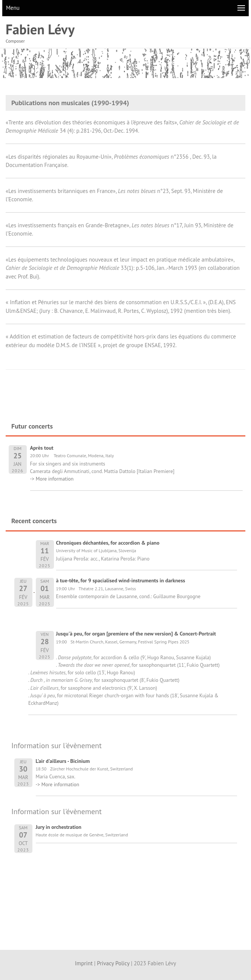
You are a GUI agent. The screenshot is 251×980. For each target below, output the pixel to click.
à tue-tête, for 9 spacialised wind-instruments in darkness (121, 580)
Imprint (84, 963)
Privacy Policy (113, 963)
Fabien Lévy (40, 29)
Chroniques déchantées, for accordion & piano (108, 543)
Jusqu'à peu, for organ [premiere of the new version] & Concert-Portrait (136, 634)
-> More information (52, 479)
